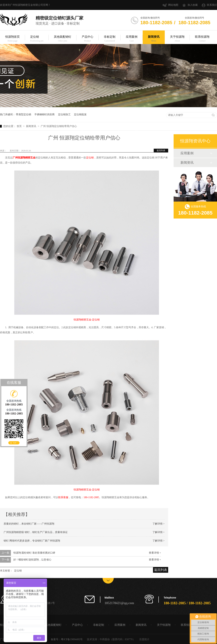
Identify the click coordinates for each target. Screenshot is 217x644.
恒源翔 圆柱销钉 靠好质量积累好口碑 (34, 553)
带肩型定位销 (24, 114)
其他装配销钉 (63, 39)
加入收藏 (193, 5)
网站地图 (173, 5)
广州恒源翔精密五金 (24, 158)
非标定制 (110, 39)
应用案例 (132, 39)
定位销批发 (80, 114)
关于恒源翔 (177, 39)
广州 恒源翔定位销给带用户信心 (59, 126)
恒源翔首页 (12, 39)
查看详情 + (155, 553)
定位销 (37, 39)
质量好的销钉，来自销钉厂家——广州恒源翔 (29, 524)
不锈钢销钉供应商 (44, 114)
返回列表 (161, 150)
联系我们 (212, 5)
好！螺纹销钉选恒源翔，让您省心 (32, 560)
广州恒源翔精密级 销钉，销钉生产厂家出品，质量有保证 (36, 532)
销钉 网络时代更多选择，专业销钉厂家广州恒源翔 (32, 541)
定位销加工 (64, 114)
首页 (20, 126)
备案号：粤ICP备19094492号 (67, 639)
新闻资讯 (154, 39)
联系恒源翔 (202, 39)
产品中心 (88, 39)
